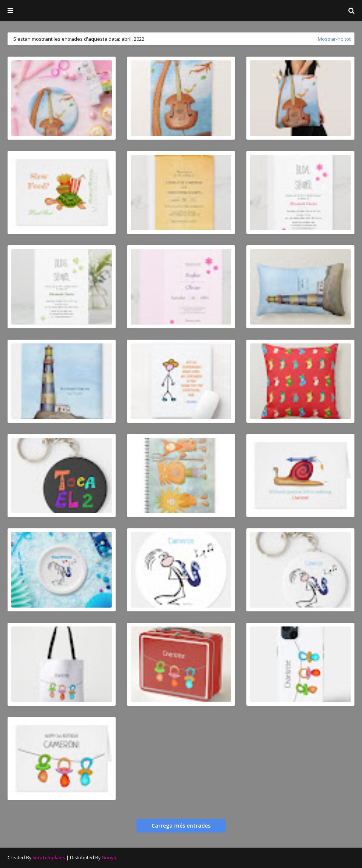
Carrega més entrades (181, 826)
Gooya (109, 858)
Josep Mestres (181, 8)
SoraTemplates (49, 858)
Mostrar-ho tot (334, 39)
